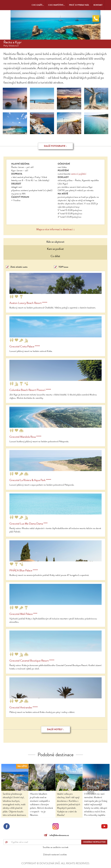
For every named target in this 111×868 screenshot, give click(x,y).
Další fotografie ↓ (55, 146)
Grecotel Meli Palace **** (23, 614)
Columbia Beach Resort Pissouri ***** (30, 390)
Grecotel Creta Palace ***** (25, 346)
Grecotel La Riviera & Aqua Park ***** (30, 480)
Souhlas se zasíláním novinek (56, 847)
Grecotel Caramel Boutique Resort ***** (32, 661)
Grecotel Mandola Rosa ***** (25, 437)
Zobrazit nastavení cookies (55, 855)
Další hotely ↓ (56, 729)
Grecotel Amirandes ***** (24, 707)
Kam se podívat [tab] (55, 249)
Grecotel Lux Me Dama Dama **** (28, 524)
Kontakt (98, 5)
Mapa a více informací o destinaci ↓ (55, 229)
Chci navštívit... (56, 5)
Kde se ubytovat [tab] (55, 242)
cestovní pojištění (78, 174)
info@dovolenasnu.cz (59, 835)
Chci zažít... (38, 5)
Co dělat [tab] (55, 256)
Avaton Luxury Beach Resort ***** (28, 303)
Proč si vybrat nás (79, 5)
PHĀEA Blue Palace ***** (24, 570)
